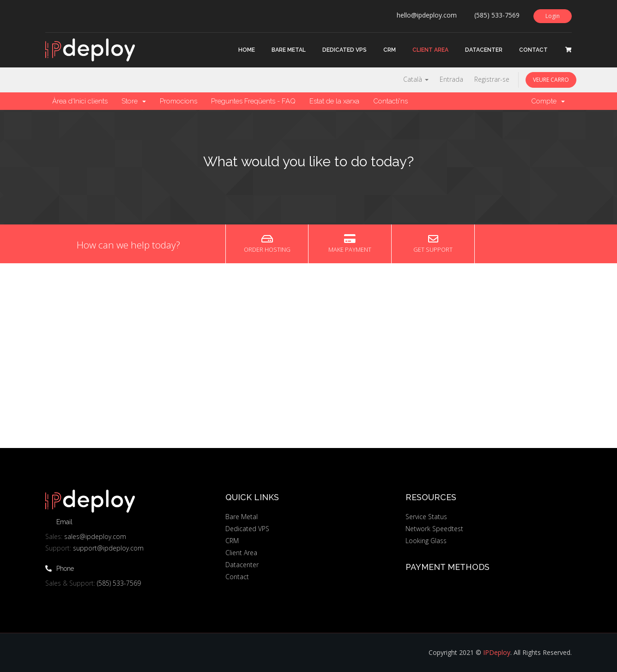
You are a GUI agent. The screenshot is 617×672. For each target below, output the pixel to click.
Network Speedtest (434, 529)
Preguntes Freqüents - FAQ (253, 101)
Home (247, 50)
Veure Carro (551, 80)
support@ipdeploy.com (108, 548)
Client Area (430, 50)
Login (553, 16)
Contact (533, 50)
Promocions (178, 101)
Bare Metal (289, 50)
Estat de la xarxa (334, 101)
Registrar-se (492, 79)
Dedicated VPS (345, 50)
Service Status (426, 517)
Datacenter (484, 50)
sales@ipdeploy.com (95, 536)
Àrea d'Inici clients (80, 101)
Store (134, 101)
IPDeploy (497, 652)
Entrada (451, 79)
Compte (548, 101)
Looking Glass (426, 541)
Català (416, 79)
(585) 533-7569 (119, 583)
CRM (390, 50)
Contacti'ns (390, 101)
